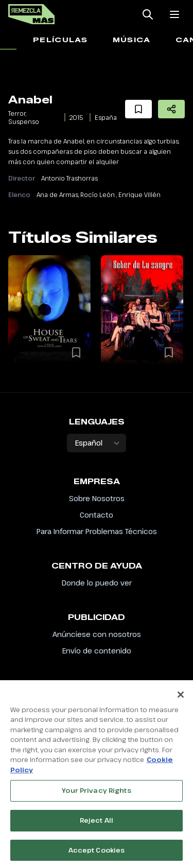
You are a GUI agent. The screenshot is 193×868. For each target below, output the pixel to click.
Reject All (97, 824)
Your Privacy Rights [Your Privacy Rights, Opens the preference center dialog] (96, 795)
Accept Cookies (97, 854)
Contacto (97, 515)
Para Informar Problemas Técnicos (97, 531)
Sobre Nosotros (97, 498)
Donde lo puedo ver (97, 583)
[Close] (181, 699)
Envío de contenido (97, 651)
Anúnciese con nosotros (97, 634)
